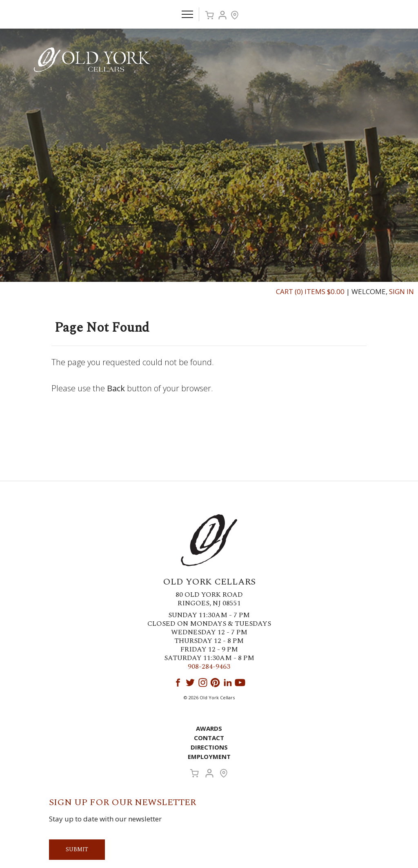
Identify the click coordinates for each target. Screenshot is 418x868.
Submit (77, 849)
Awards (209, 728)
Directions (209, 747)
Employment (209, 756)
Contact (209, 738)
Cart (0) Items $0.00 (310, 291)
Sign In (401, 291)
